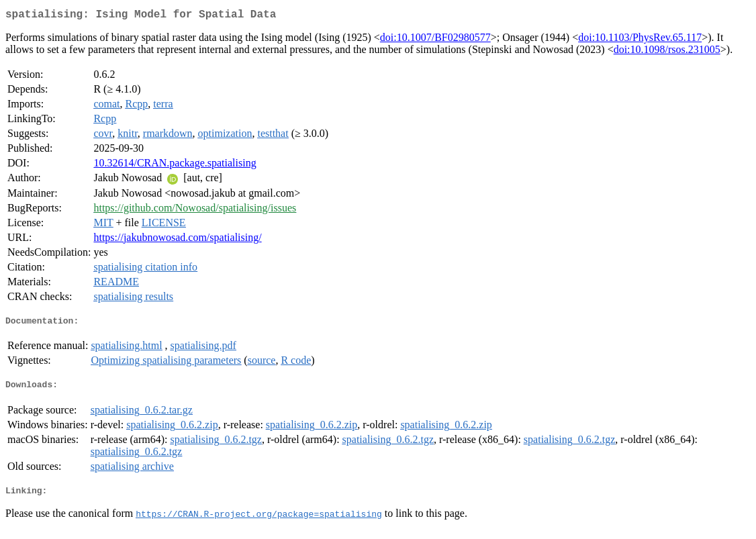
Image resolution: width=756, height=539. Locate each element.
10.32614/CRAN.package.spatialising (175, 165)
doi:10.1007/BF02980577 (435, 40)
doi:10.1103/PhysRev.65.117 (640, 40)
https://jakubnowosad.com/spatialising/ (177, 240)
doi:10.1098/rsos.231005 (667, 52)
